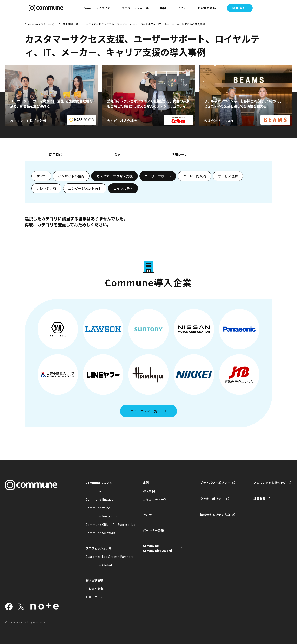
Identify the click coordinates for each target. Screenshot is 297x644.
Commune (93, 491)
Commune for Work (100, 533)
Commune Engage (100, 499)
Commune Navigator (101, 516)
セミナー (183, 8)
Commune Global (99, 565)
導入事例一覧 (71, 24)
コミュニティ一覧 (155, 499)
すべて (41, 176)
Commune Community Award (158, 548)
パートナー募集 (154, 530)
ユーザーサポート (158, 176)
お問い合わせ (240, 8)
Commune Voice (98, 508)
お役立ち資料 (95, 589)
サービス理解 (228, 176)
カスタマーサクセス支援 (114, 176)
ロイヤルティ (123, 188)
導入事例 (149, 491)
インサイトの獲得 (71, 176)
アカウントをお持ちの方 (270, 483)
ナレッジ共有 (46, 188)
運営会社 (260, 498)
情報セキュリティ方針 (215, 515)
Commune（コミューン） (40, 24)
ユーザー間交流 (194, 176)
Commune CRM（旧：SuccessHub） (105, 525)
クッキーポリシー (212, 499)
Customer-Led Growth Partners (105, 557)
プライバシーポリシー (215, 483)
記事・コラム (95, 597)
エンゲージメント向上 (85, 188)
